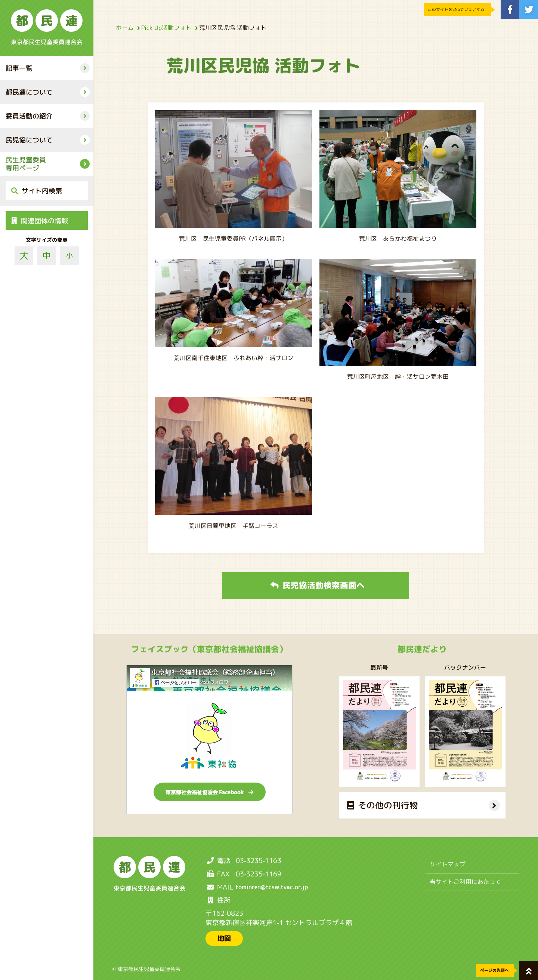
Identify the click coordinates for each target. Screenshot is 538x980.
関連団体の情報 (40, 221)
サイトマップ (448, 864)
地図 (224, 938)
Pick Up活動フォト (168, 28)
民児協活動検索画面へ (318, 585)
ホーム (127, 28)
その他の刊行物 (382, 805)
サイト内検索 (37, 191)
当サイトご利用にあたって (466, 882)
